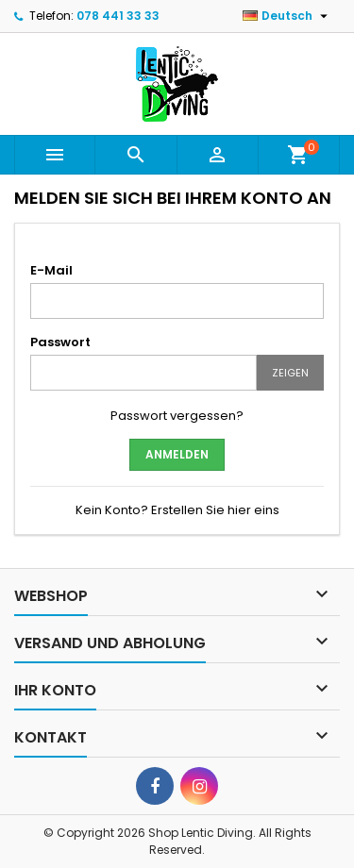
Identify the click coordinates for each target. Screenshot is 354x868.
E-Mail (51, 270)
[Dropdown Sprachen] (287, 16)
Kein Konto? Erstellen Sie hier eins (177, 510)
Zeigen (290, 373)
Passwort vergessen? (177, 416)
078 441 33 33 (118, 16)
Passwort (60, 342)
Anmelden (177, 454)
